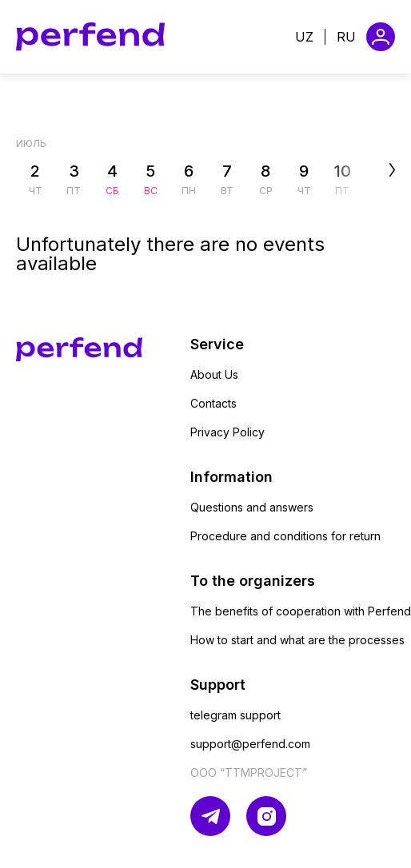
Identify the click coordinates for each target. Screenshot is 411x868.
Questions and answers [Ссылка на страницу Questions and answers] (252, 507)
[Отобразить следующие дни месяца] (365, 170)
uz (304, 37)
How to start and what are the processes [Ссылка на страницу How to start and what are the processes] (297, 640)
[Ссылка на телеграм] (210, 816)
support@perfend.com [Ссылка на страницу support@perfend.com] (250, 744)
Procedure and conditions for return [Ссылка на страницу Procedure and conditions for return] (285, 536)
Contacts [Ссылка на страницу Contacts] (213, 403)
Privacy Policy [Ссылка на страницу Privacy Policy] (227, 432)
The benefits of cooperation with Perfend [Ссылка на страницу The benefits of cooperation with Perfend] (301, 611)
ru (346, 37)
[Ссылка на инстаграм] (266, 816)
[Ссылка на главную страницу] (90, 37)
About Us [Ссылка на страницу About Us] (214, 374)
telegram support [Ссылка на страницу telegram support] (235, 715)
